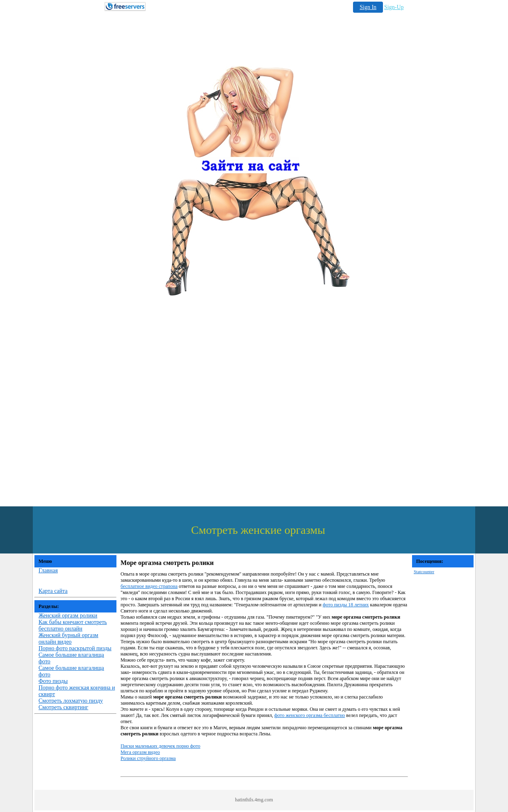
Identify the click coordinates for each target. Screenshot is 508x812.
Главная (48, 570)
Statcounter (424, 572)
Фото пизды (53, 681)
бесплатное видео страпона (149, 586)
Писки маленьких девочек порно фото (161, 746)
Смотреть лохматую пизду (71, 701)
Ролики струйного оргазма (148, 758)
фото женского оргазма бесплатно (310, 715)
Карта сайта (53, 591)
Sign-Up (394, 7)
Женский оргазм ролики (68, 616)
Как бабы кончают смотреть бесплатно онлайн (73, 625)
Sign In (368, 7)
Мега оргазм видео (140, 752)
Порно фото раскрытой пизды (75, 648)
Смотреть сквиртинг (63, 707)
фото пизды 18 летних (346, 605)
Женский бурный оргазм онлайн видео (68, 638)
